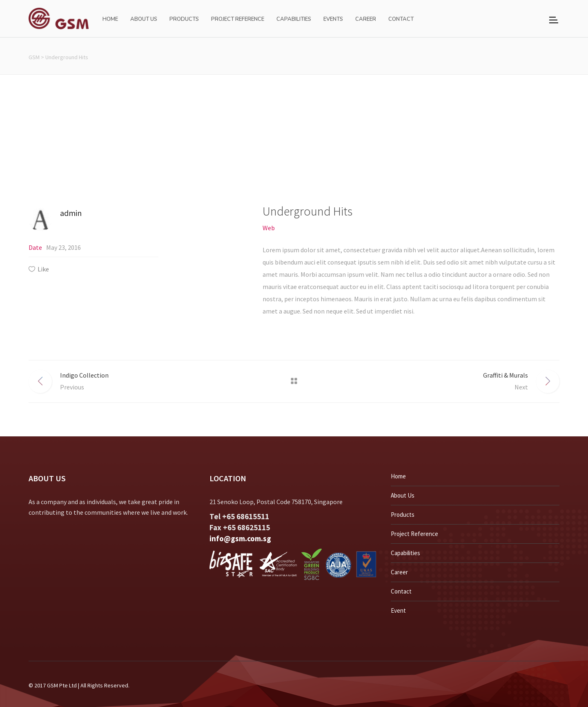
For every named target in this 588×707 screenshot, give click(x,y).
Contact (401, 591)
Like (43, 269)
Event (398, 610)
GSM (34, 57)
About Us (403, 495)
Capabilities (405, 553)
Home (398, 476)
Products (403, 515)
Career (399, 572)
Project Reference (414, 534)
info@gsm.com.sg (240, 538)
